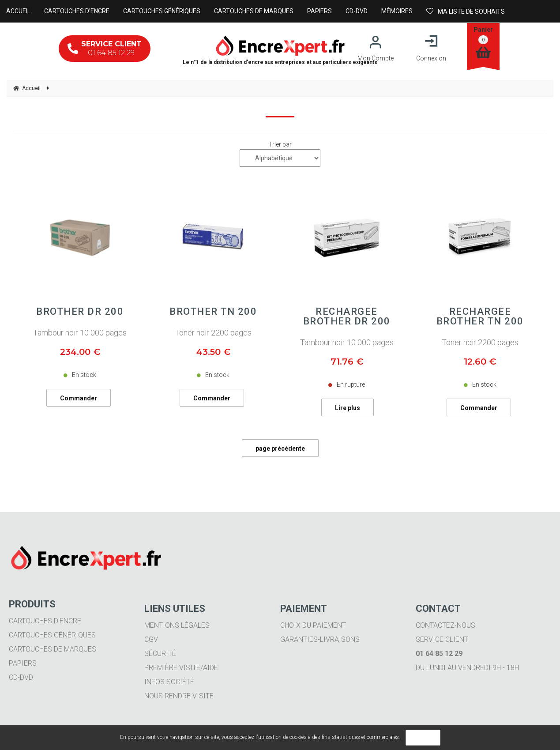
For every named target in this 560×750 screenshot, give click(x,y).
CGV (151, 639)
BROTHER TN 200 (213, 312)
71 (347, 362)
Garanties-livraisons (320, 639)
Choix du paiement (313, 625)
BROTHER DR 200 (80, 312)
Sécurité (160, 654)
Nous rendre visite (179, 696)
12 (480, 362)
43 (213, 352)
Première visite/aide (181, 668)
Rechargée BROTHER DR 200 (347, 317)
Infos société (169, 682)
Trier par (280, 144)
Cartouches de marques (53, 649)
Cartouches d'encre (45, 621)
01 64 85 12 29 (105, 48)
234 (80, 352)
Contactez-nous (445, 625)
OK (423, 738)
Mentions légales (177, 625)
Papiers (23, 663)
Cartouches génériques (52, 635)
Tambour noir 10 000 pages (80, 333)
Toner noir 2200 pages (213, 333)
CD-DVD (21, 677)
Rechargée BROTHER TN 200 (480, 317)
